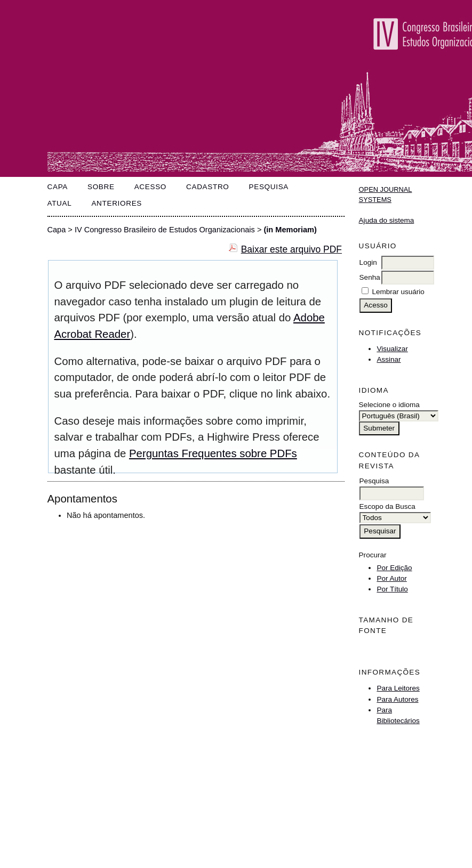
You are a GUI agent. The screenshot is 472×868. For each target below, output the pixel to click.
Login (368, 262)
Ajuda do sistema (387, 220)
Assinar (389, 359)
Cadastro (208, 187)
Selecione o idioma (389, 405)
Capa (58, 187)
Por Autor (391, 578)
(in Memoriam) (290, 230)
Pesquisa (269, 187)
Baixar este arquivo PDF (291, 249)
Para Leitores (398, 688)
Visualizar (392, 349)
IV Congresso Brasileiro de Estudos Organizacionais (165, 230)
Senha (370, 277)
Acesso (150, 187)
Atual (60, 203)
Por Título (392, 589)
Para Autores (397, 699)
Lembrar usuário (398, 292)
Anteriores (117, 203)
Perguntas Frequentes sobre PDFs (213, 453)
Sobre (101, 187)
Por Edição (394, 568)
